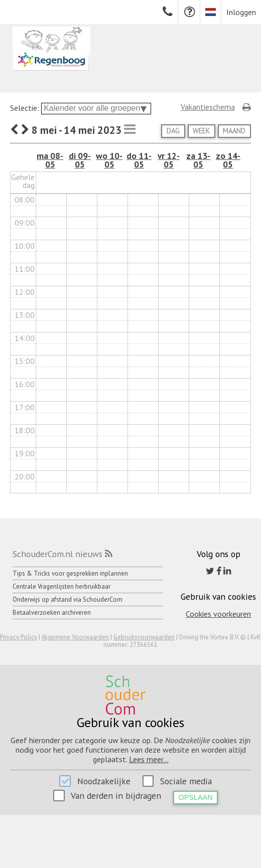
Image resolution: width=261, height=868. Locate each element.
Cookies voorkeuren (218, 614)
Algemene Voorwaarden (75, 637)
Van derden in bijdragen (116, 796)
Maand (234, 131)
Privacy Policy (19, 637)
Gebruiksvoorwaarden (144, 637)
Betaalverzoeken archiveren (52, 613)
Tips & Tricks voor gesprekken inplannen (70, 573)
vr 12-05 (169, 160)
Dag (173, 131)
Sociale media (186, 781)
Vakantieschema (208, 107)
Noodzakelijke (104, 781)
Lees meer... (149, 759)
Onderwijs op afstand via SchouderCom (68, 599)
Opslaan (196, 797)
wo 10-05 (109, 160)
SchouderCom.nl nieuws (57, 554)
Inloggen (241, 12)
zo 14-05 (228, 160)
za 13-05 (198, 160)
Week (201, 131)
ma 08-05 (50, 160)
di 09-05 (80, 160)
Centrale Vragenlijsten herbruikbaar (61, 586)
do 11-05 (139, 160)
